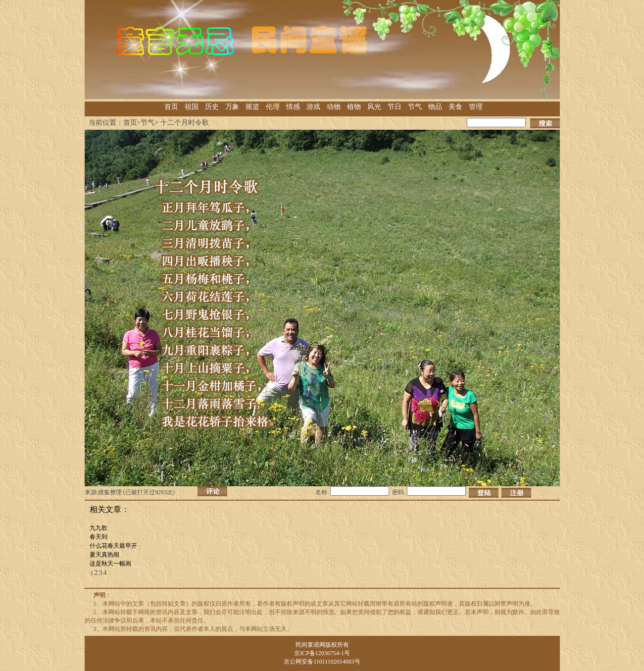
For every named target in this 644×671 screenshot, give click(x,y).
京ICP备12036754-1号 (322, 653)
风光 (374, 107)
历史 (212, 107)
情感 (293, 107)
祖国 (192, 107)
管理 (476, 107)
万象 (232, 107)
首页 (171, 107)
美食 (455, 107)
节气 (415, 107)
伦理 (273, 107)
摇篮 (252, 107)
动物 (334, 107)
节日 (395, 107)
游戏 (313, 107)
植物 (354, 107)
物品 (435, 107)
